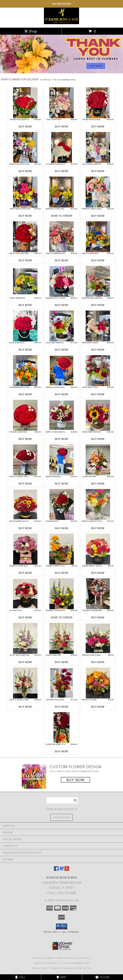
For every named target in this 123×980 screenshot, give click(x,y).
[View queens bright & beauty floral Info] (98, 549)
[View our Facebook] (56, 870)
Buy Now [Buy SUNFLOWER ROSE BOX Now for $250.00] (98, 439)
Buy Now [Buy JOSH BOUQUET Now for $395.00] (61, 528)
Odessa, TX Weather (45, 963)
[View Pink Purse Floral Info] (98, 326)
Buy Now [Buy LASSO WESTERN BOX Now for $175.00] (61, 350)
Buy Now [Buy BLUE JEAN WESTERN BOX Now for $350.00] (98, 305)
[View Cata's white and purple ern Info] (25, 638)
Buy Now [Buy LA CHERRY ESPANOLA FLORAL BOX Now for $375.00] (61, 171)
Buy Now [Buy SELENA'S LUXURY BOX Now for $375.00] (25, 573)
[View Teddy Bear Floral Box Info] (25, 192)
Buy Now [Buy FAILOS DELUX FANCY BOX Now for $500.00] (98, 171)
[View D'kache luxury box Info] (25, 415)
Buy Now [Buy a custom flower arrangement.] (75, 780)
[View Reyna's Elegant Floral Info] (25, 147)
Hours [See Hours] (103, 977)
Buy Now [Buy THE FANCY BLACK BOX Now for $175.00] (61, 707)
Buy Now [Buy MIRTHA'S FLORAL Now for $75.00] (98, 707)
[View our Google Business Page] (61, 870)
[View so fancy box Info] (25, 594)
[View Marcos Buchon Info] (62, 460)
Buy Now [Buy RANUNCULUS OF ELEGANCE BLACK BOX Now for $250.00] (61, 305)
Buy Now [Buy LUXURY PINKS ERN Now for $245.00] (61, 662)
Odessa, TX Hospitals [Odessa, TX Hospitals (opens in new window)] (78, 958)
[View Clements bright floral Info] (62, 549)
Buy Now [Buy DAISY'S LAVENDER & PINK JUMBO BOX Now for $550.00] (61, 260)
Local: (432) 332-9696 (61, 893)
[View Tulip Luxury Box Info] (62, 103)
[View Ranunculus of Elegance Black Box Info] (62, 281)
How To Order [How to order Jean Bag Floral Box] (61, 216)
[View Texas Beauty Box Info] (98, 371)
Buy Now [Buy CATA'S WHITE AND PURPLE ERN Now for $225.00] (25, 662)
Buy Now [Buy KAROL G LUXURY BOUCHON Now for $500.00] (25, 483)
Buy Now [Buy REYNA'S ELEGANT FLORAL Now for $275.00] (25, 171)
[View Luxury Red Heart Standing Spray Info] (61, 728)
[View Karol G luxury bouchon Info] (25, 460)
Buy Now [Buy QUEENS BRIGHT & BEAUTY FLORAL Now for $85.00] (98, 573)
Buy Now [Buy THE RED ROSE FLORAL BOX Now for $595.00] (98, 126)
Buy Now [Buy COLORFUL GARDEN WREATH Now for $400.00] (98, 617)
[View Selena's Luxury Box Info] (25, 549)
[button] (62, 926)
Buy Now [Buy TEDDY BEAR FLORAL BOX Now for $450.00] (25, 216)
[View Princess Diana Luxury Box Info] (98, 192)
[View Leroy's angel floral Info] (25, 683)
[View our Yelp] (67, 870)
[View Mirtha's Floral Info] (98, 683)
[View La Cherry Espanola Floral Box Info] (62, 147)
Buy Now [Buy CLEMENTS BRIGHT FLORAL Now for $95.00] (61, 573)
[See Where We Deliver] (61, 817)
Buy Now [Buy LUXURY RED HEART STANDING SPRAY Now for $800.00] (61, 751)
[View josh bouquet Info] (62, 504)
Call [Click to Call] (20, 977)
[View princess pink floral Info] (98, 638)
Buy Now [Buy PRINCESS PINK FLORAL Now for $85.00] (98, 662)
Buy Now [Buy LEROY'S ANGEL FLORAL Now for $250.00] (25, 707)
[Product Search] (62, 800)
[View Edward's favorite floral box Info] (62, 594)
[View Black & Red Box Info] (25, 326)
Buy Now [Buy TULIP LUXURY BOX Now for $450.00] (61, 126)
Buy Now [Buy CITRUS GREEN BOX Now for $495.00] (25, 305)
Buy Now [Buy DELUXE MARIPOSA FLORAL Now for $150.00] (25, 528)
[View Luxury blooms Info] (98, 460)
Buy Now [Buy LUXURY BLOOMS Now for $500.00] (98, 483)
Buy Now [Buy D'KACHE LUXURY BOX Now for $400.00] (25, 439)
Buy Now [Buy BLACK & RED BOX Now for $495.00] (25, 350)
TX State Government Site (74, 963)
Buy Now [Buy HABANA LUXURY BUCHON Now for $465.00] (61, 394)
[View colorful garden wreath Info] (98, 594)
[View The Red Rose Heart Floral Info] (25, 103)
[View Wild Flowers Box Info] (98, 237)
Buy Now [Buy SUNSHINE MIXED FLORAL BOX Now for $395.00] (25, 394)
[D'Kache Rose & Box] (61, 23)
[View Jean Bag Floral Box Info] (62, 192)
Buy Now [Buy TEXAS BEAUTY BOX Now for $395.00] (98, 394)
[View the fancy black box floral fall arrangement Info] (62, 683)
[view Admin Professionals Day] (61, 73)
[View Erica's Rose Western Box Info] (25, 237)
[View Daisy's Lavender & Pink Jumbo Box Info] (62, 237)
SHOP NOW (96, 66)
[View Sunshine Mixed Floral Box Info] (25, 371)
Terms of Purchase (62, 968)
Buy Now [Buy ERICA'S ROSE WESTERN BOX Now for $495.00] (25, 260)
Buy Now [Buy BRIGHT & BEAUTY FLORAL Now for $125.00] (98, 528)
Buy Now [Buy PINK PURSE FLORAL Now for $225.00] (98, 350)
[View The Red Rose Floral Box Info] (98, 103)
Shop (31, 31)
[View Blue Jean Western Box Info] (98, 281)
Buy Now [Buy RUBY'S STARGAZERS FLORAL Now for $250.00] (61, 439)
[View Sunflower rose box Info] (98, 415)
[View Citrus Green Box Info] (25, 281)
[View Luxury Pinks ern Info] (62, 638)
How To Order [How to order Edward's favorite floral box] (61, 617)
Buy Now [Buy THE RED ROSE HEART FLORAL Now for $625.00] (25, 126)
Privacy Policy (40, 968)
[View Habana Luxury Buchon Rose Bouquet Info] (62, 371)
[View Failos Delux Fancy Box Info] (98, 147)
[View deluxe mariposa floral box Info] (25, 504)
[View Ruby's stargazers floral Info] (62, 415)
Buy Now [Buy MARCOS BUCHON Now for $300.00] (61, 483)
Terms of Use (83, 968)
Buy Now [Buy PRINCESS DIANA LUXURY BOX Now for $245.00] (98, 216)
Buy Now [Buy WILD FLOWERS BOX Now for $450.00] (98, 260)
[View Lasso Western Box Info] (62, 326)
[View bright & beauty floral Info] (98, 504)
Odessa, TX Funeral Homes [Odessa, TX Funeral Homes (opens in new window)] (48, 958)
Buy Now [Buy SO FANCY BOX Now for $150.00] (25, 617)
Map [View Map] (61, 977)
